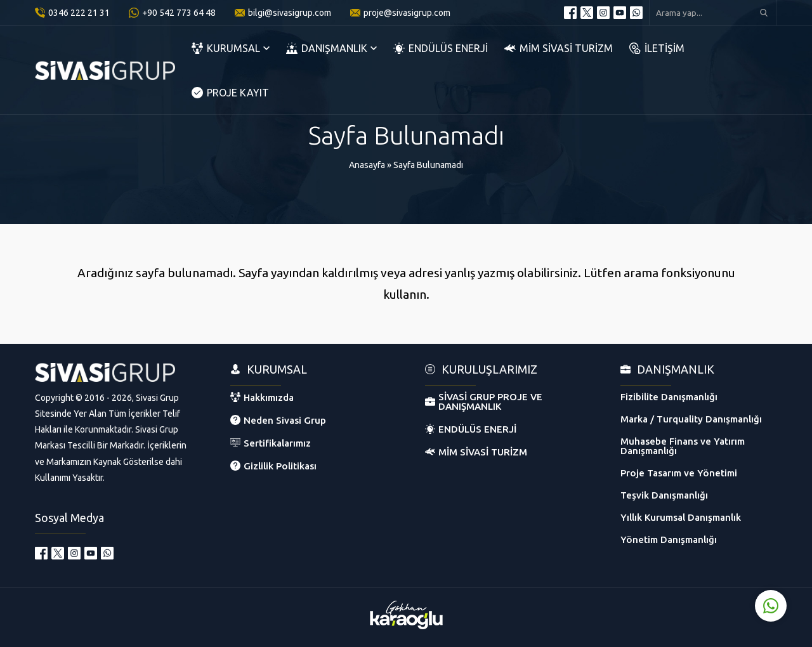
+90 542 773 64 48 (179, 13)
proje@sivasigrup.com (407, 13)
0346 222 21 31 (79, 13)
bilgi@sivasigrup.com (290, 13)
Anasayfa (367, 165)
